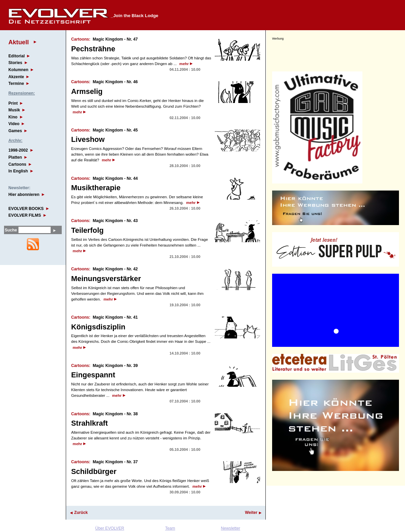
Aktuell (19, 42)
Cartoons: (81, 39)
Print (13, 103)
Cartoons (17, 164)
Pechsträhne (93, 49)
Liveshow (88, 139)
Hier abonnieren (24, 195)
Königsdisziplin (98, 327)
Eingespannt (93, 375)
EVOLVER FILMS (25, 215)
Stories (15, 63)
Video (14, 124)
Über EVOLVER (110, 528)
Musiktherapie (96, 188)
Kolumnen (18, 70)
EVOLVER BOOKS (26, 209)
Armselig (87, 91)
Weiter (251, 513)
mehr (184, 64)
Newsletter (230, 528)
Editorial (17, 56)
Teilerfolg (87, 230)
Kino (13, 117)
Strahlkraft (89, 423)
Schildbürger (94, 471)
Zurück (81, 513)
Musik (14, 110)
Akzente (16, 77)
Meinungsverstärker (106, 279)
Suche (11, 230)
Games (15, 131)
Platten (15, 157)
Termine (16, 84)
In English (18, 171)
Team (170, 528)
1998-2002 (18, 150)
